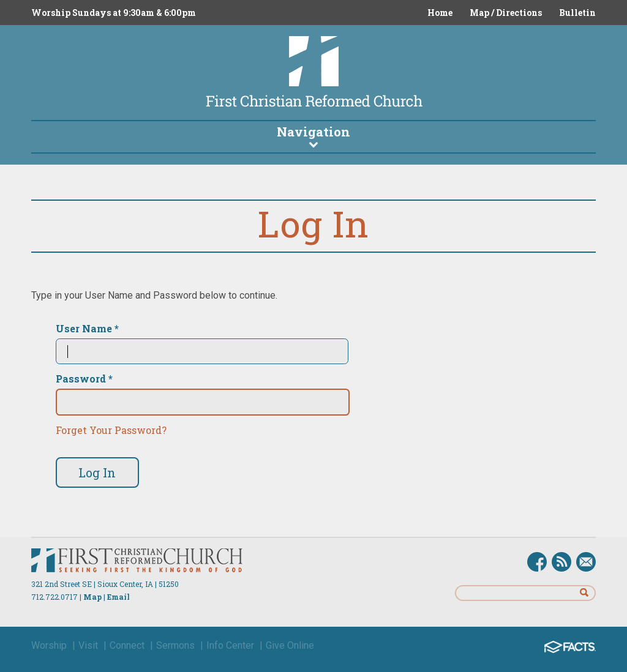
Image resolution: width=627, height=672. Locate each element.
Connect (127, 645)
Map (92, 597)
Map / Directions (506, 13)
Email (118, 597)
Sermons (175, 645)
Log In (97, 472)
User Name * (87, 329)
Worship (49, 645)
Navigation (313, 136)
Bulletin (577, 13)
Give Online (290, 645)
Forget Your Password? (111, 430)
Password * (84, 379)
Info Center (230, 645)
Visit (88, 645)
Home (440, 13)
